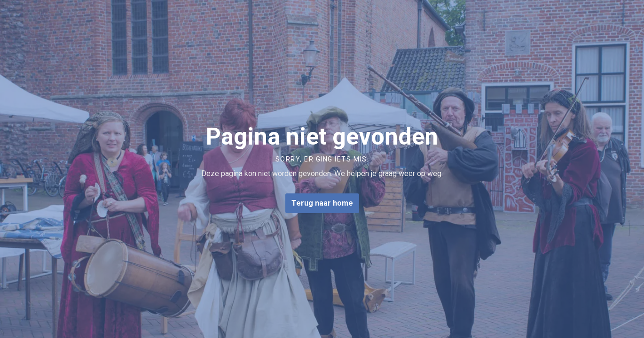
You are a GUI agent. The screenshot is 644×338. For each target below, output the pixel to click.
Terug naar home (322, 203)
